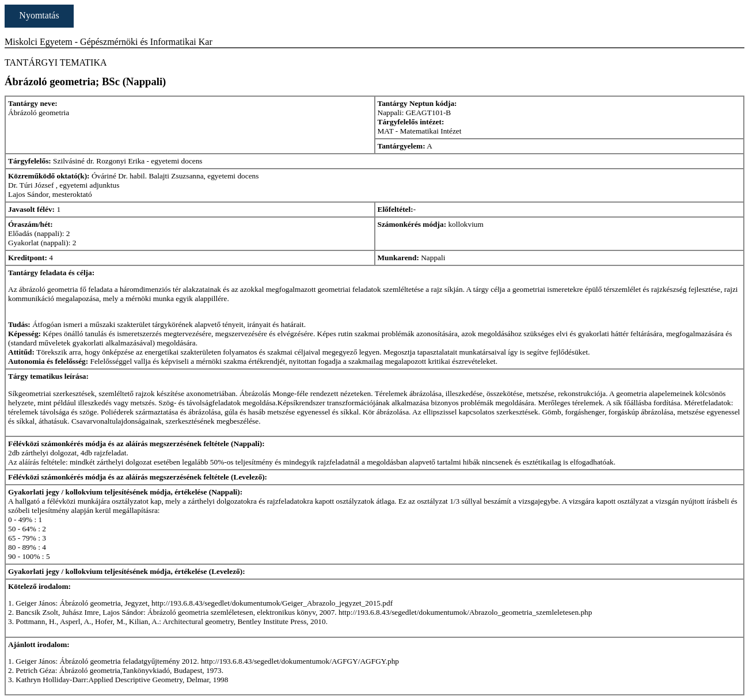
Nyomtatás (39, 15)
